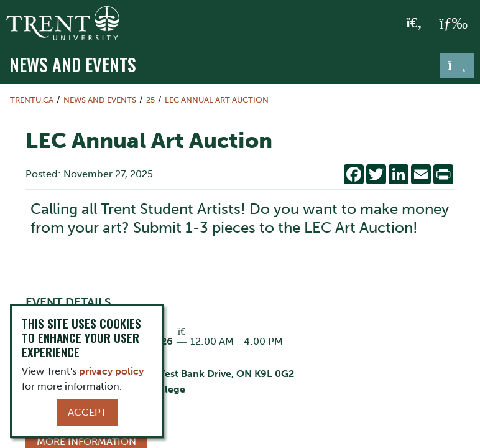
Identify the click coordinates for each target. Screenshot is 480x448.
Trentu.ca (32, 100)
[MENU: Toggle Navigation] (453, 24)
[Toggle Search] (414, 24)
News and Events (73, 64)
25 (150, 100)
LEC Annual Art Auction (217, 100)
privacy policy (111, 371)
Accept (87, 412)
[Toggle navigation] (457, 65)
